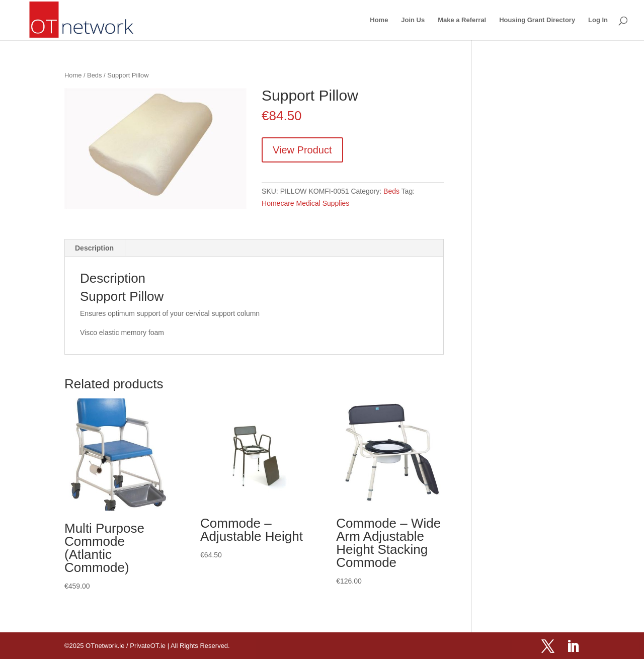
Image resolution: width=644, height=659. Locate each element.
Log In (598, 20)
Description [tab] (94, 248)
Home (379, 20)
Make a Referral (462, 20)
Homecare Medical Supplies (305, 203)
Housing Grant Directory (537, 20)
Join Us (413, 20)
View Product (302, 150)
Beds (94, 75)
